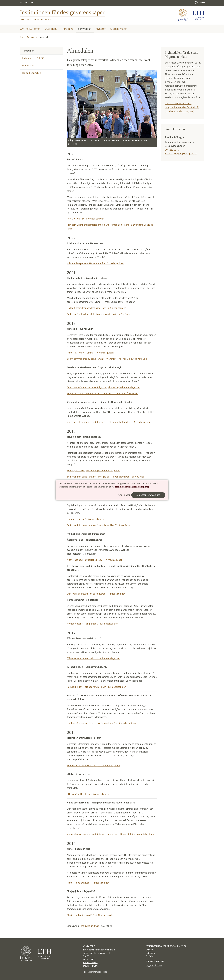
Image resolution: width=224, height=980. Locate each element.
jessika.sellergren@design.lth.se (181, 154)
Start (22, 37)
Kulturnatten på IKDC (33, 58)
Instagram (150, 953)
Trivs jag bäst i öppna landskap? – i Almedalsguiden (94, 471)
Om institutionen (30, 29)
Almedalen (28, 51)
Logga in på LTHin (154, 966)
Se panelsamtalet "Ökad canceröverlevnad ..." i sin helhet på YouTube (102, 394)
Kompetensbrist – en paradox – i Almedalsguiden (92, 624)
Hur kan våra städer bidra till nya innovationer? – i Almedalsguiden (101, 723)
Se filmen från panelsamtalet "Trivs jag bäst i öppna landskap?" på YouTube (106, 477)
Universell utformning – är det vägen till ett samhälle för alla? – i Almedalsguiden (109, 422)
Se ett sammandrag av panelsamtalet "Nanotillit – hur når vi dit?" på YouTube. (107, 359)
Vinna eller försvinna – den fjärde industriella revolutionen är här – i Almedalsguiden (110, 834)
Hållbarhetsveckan (31, 73)
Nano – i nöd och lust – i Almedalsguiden (88, 883)
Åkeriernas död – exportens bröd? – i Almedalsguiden (95, 560)
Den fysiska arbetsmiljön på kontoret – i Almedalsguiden (96, 594)
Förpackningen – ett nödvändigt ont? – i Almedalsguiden (96, 687)
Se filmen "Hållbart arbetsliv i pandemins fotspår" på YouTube (99, 314)
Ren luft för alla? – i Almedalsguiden (86, 219)
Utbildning (51, 29)
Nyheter (101, 29)
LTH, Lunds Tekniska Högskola (35, 20)
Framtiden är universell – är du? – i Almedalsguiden (93, 766)
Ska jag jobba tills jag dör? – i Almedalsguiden (91, 915)
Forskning (68, 29)
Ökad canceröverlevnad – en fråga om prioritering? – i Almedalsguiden (104, 388)
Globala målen (119, 29)
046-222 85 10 (172, 150)
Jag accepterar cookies (148, 495)
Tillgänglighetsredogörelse (95, 972)
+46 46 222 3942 (90, 963)
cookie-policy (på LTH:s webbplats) (132, 487)
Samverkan (85, 29)
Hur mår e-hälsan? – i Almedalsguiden (86, 519)
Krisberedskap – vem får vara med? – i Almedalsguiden (95, 264)
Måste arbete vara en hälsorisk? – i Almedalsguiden (93, 659)
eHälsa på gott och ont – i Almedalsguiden (89, 794)
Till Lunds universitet (29, 3)
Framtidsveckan (30, 66)
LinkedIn (149, 950)
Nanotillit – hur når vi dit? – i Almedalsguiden (90, 353)
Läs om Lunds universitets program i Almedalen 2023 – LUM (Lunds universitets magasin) (182, 108)
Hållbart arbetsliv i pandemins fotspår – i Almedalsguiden (97, 308)
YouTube (150, 956)
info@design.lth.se (89, 926)
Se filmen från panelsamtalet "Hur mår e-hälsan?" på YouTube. (99, 525)
